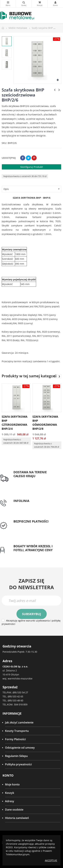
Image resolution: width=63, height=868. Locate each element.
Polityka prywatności (18, 764)
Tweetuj (28, 158)
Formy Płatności (15, 739)
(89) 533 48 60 (15, 700)
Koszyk (10, 793)
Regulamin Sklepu (16, 756)
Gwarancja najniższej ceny (30, 554)
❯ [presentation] (59, 376)
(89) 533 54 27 (20, 692)
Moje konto (12, 784)
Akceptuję (51, 860)
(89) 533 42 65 (15, 696)
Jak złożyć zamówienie (19, 722)
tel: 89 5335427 (23, 505)
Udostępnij (23, 158)
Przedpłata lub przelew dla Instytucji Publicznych (30, 528)
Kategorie (8, 2)
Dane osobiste (14, 810)
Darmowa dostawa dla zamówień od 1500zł (34, 482)
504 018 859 (21, 704)
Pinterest (34, 158)
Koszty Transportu (17, 731)
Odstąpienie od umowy (20, 748)
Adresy (10, 801)
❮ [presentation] (54, 376)
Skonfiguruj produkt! (32, 167)
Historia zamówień (17, 818)
